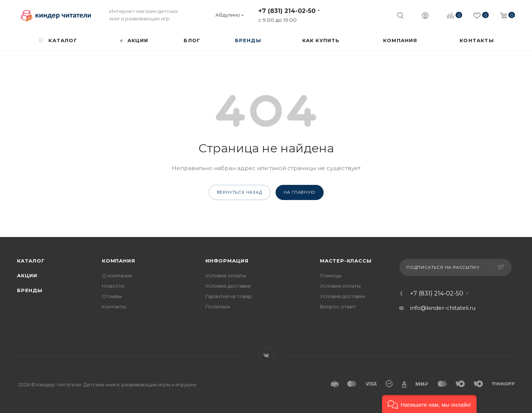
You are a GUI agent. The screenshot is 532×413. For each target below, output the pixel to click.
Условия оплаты (226, 275)
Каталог (31, 261)
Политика (218, 307)
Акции (27, 275)
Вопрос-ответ (338, 307)
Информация (227, 261)
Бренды (30, 290)
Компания (118, 261)
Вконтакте (266, 356)
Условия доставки (228, 286)
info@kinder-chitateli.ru (443, 308)
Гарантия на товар (229, 296)
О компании (117, 275)
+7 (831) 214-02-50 (287, 11)
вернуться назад (240, 192)
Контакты (114, 307)
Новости (113, 286)
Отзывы (112, 296)
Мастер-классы (346, 261)
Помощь (331, 275)
